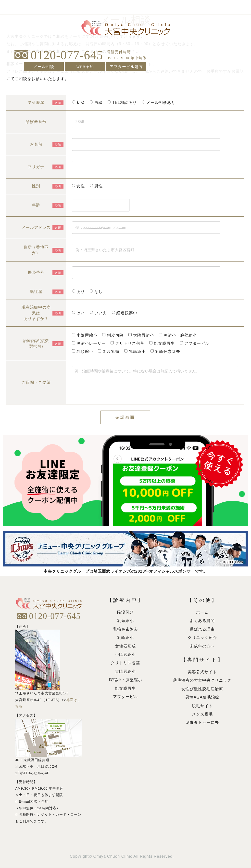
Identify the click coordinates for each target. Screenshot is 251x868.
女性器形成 (125, 646)
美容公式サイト (202, 672)
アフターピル (125, 697)
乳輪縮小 (125, 638)
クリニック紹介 (202, 638)
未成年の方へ (202, 646)
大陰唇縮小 (125, 672)
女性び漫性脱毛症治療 (202, 689)
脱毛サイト (202, 706)
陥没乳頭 (125, 613)
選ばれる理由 (202, 629)
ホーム (202, 613)
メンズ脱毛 (202, 714)
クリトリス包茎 (125, 663)
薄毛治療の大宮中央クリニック (202, 681)
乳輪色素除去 (125, 629)
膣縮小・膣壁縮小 (125, 680)
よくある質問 (202, 621)
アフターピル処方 (126, 66)
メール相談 (44, 66)
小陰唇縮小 (125, 655)
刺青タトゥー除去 (202, 723)
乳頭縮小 (125, 621)
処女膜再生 (125, 689)
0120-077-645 (67, 55)
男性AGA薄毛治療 (202, 697)
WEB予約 (85, 66)
